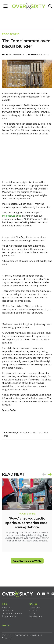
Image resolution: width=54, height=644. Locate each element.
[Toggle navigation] (5, 6)
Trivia (32, 614)
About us (7, 608)
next (50, 474)
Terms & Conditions (12, 614)
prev (44, 474)
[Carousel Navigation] (47, 474)
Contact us (8, 611)
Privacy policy (9, 616)
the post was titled (12, 216)
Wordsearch (36, 616)
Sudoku (33, 611)
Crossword (35, 608)
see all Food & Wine (27, 561)
